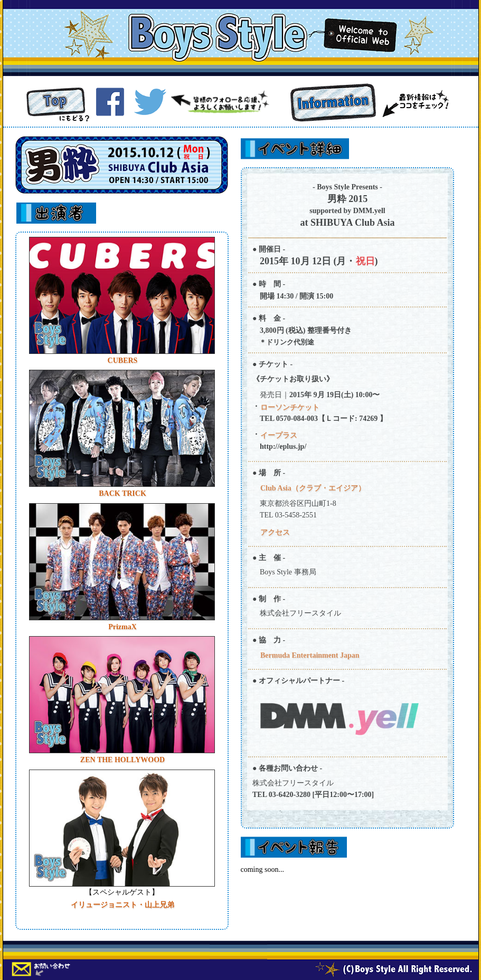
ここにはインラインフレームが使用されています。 (122, 581)
